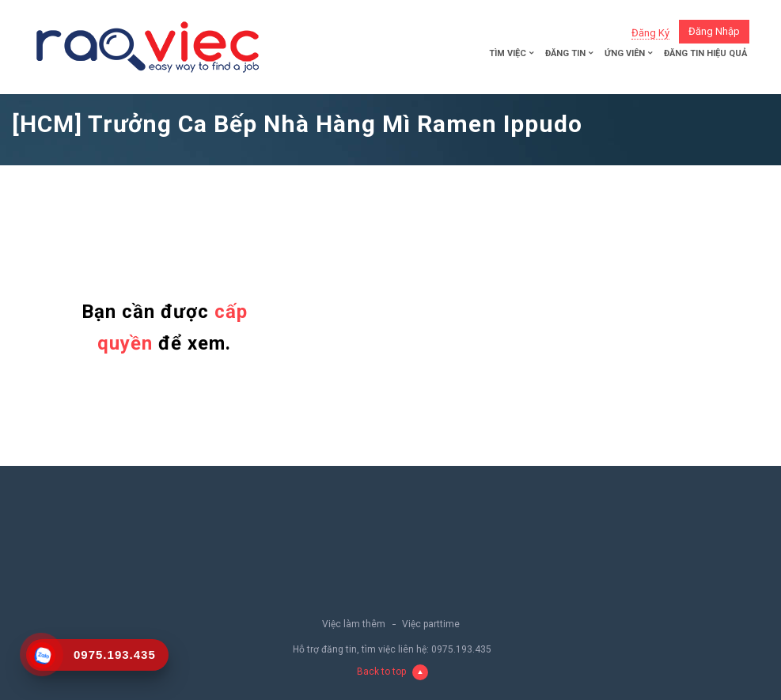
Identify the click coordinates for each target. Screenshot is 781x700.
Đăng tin (565, 53)
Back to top (392, 672)
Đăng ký (650, 33)
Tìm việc (508, 53)
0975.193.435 (461, 649)
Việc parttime (431, 624)
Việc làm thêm (354, 624)
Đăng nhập (714, 31)
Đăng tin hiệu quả (705, 53)
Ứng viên (625, 53)
